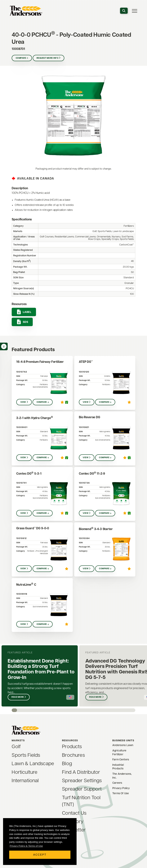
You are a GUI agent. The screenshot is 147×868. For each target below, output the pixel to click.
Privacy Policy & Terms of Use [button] (26, 846)
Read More (18, 697)
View (23, 402)
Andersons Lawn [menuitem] (123, 745)
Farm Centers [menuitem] (121, 760)
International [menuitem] (25, 781)
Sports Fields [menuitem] (26, 756)
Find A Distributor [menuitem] (81, 773)
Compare (21, 58)
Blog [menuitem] (67, 764)
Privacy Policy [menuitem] (121, 788)
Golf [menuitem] (16, 747)
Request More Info (48, 58)
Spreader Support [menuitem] (82, 789)
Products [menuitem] (72, 747)
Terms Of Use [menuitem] (121, 794)
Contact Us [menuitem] (74, 813)
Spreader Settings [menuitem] (82, 781)
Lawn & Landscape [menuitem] (33, 764)
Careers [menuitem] (117, 783)
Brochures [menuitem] (73, 756)
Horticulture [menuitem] (24, 773)
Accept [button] (40, 855)
